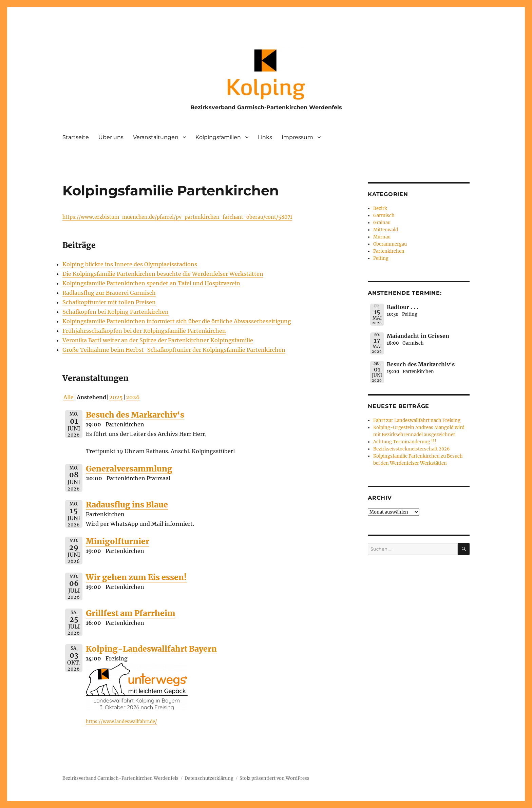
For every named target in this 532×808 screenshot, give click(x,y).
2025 (116, 397)
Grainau (382, 223)
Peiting (381, 258)
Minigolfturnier (118, 541)
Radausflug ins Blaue (127, 505)
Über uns (111, 137)
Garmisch (384, 216)
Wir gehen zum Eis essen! (136, 577)
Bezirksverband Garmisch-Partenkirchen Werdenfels (266, 107)
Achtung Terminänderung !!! (405, 442)
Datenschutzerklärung (209, 778)
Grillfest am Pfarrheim (131, 613)
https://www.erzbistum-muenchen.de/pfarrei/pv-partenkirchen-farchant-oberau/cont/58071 (177, 217)
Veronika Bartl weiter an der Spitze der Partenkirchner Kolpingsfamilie (158, 340)
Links (265, 137)
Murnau (382, 237)
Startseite (76, 137)
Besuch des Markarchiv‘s (135, 415)
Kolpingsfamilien (218, 137)
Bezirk (380, 208)
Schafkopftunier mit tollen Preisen (109, 302)
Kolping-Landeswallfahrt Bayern (151, 649)
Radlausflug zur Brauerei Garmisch (109, 293)
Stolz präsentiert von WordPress (274, 778)
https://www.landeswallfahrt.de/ (121, 722)
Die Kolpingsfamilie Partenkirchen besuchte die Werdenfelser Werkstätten (163, 274)
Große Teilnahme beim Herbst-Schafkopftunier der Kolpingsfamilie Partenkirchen (174, 350)
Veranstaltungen (156, 137)
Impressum (297, 137)
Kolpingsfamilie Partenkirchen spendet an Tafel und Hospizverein (151, 283)
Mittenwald (386, 230)
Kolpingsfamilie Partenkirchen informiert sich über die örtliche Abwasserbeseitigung (177, 321)
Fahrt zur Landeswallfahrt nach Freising (417, 420)
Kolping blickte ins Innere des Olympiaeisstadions (130, 264)
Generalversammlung (129, 469)
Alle (69, 397)
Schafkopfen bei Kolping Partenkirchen (116, 312)
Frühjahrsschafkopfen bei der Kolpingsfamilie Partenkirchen (144, 331)
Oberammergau (390, 244)
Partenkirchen (389, 251)
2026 (133, 397)
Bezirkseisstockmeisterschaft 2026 (412, 449)
